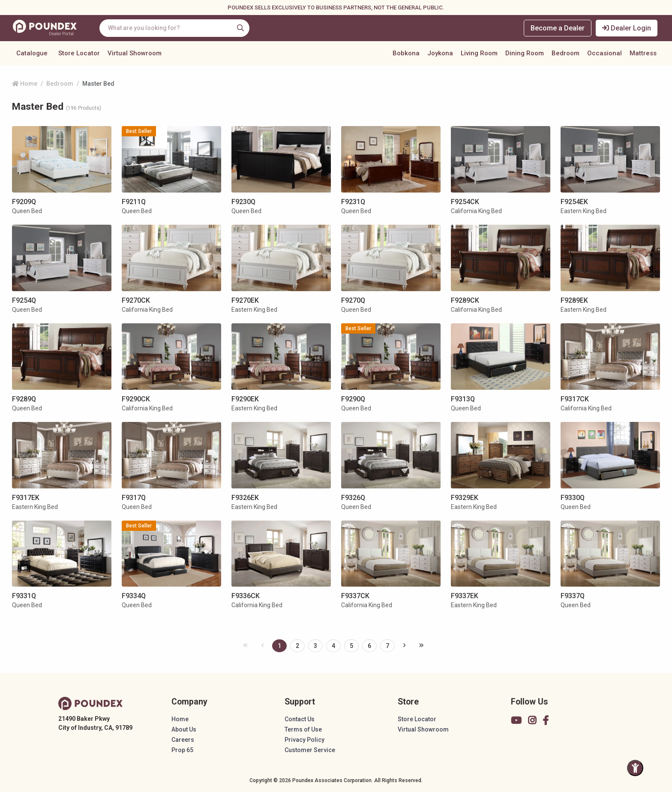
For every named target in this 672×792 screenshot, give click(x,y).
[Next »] (404, 645)
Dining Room (525, 53)
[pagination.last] (421, 645)
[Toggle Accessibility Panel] (635, 768)
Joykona (440, 53)
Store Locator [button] (79, 53)
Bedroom (565, 53)
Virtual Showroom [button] (135, 53)
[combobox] (174, 28)
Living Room (479, 53)
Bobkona (406, 53)
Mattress (643, 53)
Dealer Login (627, 28)
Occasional (604, 53)
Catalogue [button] (32, 53)
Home (25, 84)
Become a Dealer (558, 28)
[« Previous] (245, 645)
